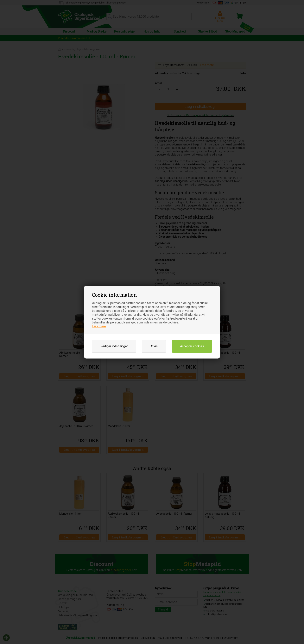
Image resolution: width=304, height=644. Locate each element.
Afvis (154, 346)
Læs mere (99, 326)
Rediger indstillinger (114, 346)
